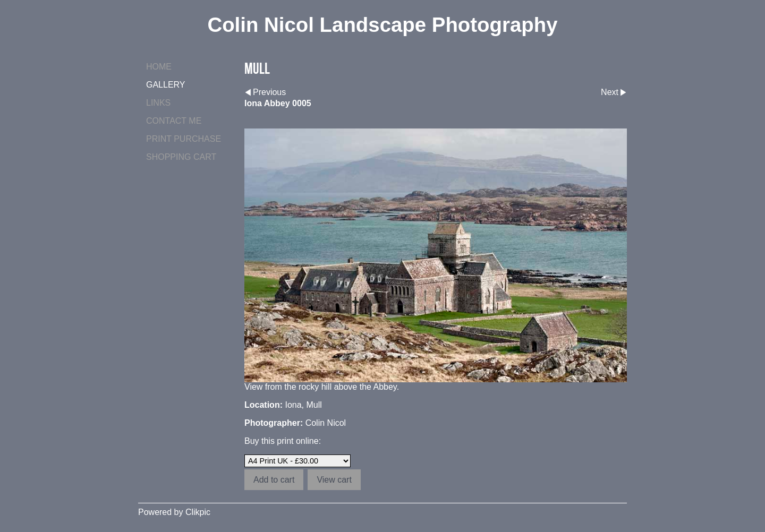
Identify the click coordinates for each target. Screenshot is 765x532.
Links (158, 103)
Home (159, 67)
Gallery (166, 85)
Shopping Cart (181, 157)
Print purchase (184, 139)
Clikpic (198, 512)
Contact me (174, 121)
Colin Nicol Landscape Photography (382, 25)
